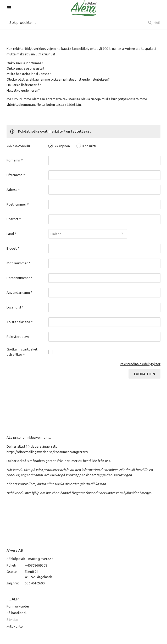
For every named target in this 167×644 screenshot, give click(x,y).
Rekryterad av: (18, 337)
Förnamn (15, 160)
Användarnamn (20, 292)
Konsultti (89, 146)
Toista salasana (20, 322)
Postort (14, 219)
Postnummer (18, 204)
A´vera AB (15, 550)
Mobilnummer (18, 263)
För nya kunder (18, 606)
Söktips (12, 620)
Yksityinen (62, 146)
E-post (13, 248)
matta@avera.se (41, 559)
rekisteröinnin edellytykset (140, 364)
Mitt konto (15, 626)
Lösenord (15, 307)
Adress (13, 190)
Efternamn (16, 175)
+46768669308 (36, 565)
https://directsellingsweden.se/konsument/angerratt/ (47, 452)
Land (12, 234)
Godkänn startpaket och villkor (22, 352)
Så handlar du (17, 613)
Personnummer (20, 278)
